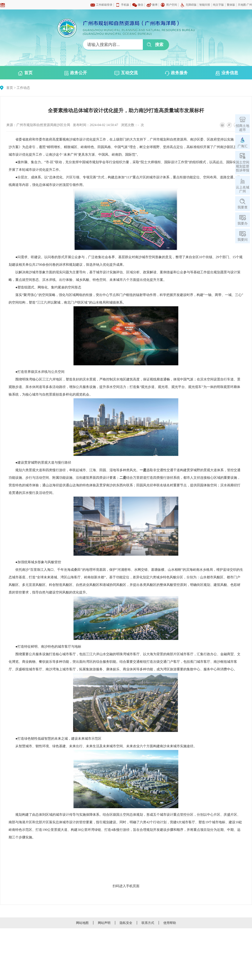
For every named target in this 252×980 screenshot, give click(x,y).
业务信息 (227, 73)
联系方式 (148, 923)
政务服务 (176, 73)
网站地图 (82, 923)
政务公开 (76, 73)
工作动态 (23, 88)
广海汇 (243, 146)
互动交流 (126, 73)
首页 (25, 73)
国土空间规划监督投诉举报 (243, 166)
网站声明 (104, 923)
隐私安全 (126, 923)
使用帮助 (170, 923)
